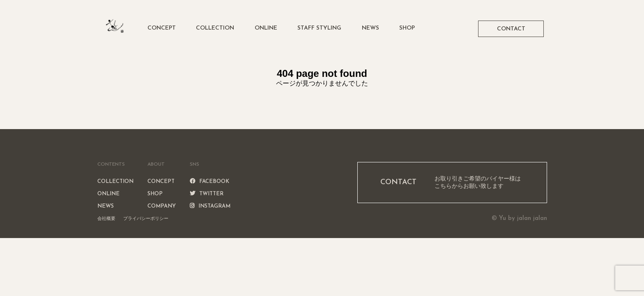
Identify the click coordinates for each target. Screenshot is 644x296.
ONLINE (266, 28)
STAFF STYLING (319, 28)
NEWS (370, 28)
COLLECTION (215, 28)
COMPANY (162, 206)
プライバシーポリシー (146, 218)
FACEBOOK (209, 182)
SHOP (407, 28)
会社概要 (106, 218)
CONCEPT (162, 28)
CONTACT (511, 29)
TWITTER (207, 194)
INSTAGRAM (210, 206)
